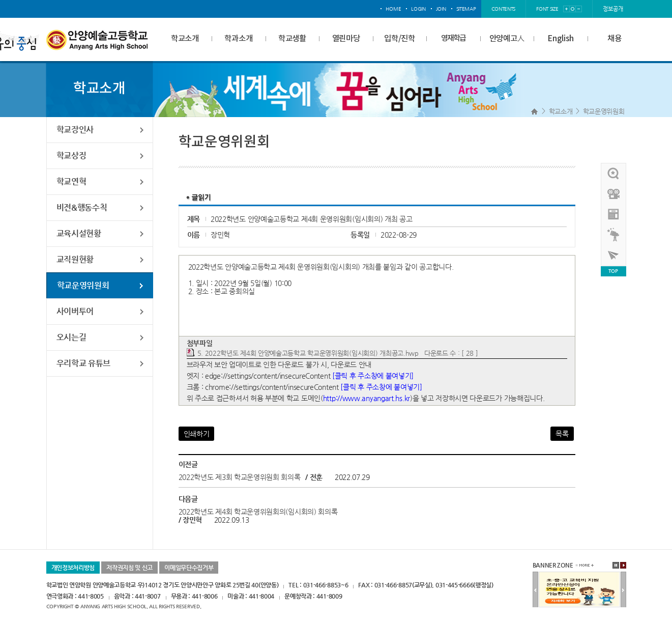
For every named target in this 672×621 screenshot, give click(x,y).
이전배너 (535, 590)
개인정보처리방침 (73, 568)
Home (534, 111)
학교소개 (185, 39)
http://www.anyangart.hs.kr (367, 398)
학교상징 (71, 156)
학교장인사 (75, 130)
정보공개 (613, 9)
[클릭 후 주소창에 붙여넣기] (373, 376)
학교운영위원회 (604, 111)
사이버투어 (75, 311)
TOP (613, 271)
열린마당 (346, 39)
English (561, 39)
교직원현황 (75, 259)
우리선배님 (614, 174)
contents (504, 9)
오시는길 (71, 337)
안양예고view (614, 214)
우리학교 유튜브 (84, 363)
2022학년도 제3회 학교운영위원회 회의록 (240, 477)
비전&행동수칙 (82, 207)
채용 (614, 39)
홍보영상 (614, 194)
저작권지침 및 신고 (129, 568)
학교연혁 (71, 181)
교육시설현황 (79, 233)
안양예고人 (507, 39)
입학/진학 (400, 39)
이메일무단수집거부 (189, 568)
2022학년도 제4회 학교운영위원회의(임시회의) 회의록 (258, 512)
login (418, 9)
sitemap (466, 9)
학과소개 (238, 39)
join (441, 9)
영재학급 (453, 38)
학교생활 (292, 39)
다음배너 (623, 590)
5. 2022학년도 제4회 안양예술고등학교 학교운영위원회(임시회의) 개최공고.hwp (308, 353)
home (393, 9)
